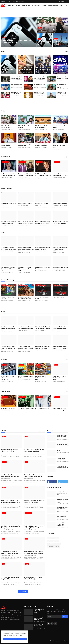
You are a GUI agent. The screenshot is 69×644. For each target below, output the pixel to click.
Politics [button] (19, 6)
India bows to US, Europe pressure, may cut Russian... (62, 509)
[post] (19, 32)
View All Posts (42, 431)
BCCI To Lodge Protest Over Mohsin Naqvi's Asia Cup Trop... (8, 269)
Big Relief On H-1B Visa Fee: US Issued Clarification (42, 347)
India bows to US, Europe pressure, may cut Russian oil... (60, 43)
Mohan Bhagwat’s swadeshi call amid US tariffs (8, 145)
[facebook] (48, 624)
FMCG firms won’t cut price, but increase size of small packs (60, 378)
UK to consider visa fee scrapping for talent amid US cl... (25, 348)
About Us (9, 1)
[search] (67, 6)
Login (59, 1)
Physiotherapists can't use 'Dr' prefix (9, 204)
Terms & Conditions (55, 641)
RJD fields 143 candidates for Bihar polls (26, 127)
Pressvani (5, 45)
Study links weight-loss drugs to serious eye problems (9, 222)
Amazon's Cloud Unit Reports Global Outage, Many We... (60, 69)
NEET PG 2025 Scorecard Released (59, 409)
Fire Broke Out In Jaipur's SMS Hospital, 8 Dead (16, 77)
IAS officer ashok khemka (53, 538)
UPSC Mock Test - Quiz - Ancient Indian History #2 (25, 298)
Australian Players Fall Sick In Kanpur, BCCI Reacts (43, 248)
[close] (26, 632)
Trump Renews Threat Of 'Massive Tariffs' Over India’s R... (8, 328)
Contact (13, 1)
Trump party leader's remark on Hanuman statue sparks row (8, 348)
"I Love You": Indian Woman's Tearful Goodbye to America (43, 328)
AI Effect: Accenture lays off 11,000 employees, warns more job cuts (25, 378)
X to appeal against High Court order (39, 85)
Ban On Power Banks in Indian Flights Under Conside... (26, 69)
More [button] (66, 52)
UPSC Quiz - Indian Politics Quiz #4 (42, 298)
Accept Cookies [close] (15, 639)
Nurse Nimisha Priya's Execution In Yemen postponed (39, 618)
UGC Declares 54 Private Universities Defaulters (7, 409)
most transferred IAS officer (53, 547)
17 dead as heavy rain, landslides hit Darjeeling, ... (62, 78)
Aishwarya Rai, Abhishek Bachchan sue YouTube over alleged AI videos (43, 175)
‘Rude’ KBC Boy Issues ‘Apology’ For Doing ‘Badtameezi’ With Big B (7, 175)
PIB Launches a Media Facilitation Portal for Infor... (39, 611)
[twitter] (52, 624)
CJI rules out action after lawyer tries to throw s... (39, 77)
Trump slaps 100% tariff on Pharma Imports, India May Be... (60, 328)
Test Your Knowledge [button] (54, 6)
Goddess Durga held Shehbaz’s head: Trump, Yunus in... (62, 86)
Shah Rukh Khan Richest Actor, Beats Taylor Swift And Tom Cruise (60, 175)
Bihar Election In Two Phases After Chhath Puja (43, 127)
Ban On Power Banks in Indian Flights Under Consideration (33, 476)
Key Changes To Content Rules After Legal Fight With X (44, 43)
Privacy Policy (64, 641)
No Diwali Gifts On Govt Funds (26, 408)
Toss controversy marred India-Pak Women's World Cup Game (26, 249)
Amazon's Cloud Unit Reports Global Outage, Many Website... (34, 552)
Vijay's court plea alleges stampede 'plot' (24, 145)
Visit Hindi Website (20, 1)
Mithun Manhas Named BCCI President (43, 268)
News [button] (13, 6)
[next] (67, 157)
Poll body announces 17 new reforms (60, 127)
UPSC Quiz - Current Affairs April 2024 (8, 298)
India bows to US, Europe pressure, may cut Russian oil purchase (8, 378)
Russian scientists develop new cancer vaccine (25, 204)
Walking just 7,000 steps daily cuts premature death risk (60, 222)
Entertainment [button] (26, 6)
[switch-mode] (67, 1)
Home (9, 6)
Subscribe (65, 617)
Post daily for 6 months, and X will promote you (43, 409)
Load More (23, 591)
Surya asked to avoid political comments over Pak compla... (60, 268)
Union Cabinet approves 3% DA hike (16, 85)
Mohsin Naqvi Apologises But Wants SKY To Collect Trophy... (60, 249)
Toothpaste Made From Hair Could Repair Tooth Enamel (60, 204)
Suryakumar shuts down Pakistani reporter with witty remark (25, 269)
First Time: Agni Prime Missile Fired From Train (39, 93)
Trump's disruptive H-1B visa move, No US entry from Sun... (60, 347)
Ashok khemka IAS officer (53, 541)
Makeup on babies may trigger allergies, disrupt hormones (43, 222)
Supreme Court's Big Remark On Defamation (62, 93)
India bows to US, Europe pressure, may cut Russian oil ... (11, 476)
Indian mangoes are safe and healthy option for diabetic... (25, 222)
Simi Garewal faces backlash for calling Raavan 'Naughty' (25, 175)
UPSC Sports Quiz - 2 (58, 297)
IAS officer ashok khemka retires (54, 544)
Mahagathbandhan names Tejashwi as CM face (51, 30)
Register (63, 1)
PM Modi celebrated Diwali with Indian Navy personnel (43, 69)
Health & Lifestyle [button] (37, 6)
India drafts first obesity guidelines (41, 204)
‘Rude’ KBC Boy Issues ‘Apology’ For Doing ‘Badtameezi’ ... (34, 527)
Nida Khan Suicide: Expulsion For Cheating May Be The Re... (26, 328)
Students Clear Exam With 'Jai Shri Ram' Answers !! (63, 444)
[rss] (56, 624)
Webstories (3, 1)
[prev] (65, 157)
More (62, 6)
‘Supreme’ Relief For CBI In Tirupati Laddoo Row (16, 93)
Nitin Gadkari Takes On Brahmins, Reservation (41, 145)
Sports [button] (45, 6)
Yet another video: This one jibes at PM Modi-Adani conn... (60, 146)
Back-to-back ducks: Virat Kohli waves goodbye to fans (8, 248)
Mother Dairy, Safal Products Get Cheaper (43, 377)
